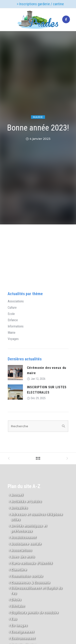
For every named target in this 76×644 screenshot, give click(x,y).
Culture (12, 308)
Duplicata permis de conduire (35, 612)
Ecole (11, 314)
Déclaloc (18, 606)
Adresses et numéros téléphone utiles (37, 517)
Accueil (17, 495)
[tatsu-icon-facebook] (66, 20)
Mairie (38, 117)
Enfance (13, 320)
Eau (14, 619)
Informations (16, 326)
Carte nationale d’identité (32, 563)
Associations (16, 301)
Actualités (19, 508)
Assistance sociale (26, 544)
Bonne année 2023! (38, 128)
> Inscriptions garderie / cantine (40, 4)
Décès (16, 600)
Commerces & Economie (31, 583)
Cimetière (19, 570)
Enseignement (23, 632)
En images (19, 625)
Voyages (13, 339)
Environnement (23, 638)
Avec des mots (23, 557)
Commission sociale (27, 576)
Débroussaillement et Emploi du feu (37, 591)
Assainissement (24, 537)
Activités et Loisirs (26, 501)
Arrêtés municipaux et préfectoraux (29, 528)
